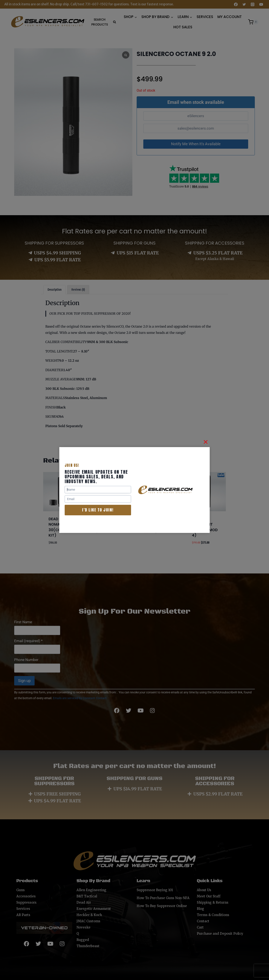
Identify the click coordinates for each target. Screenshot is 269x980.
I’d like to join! (98, 510)
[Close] (206, 442)
